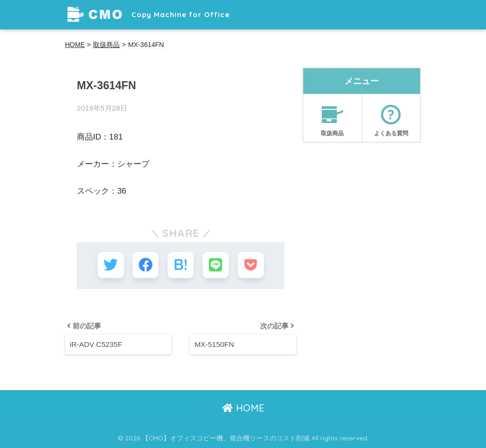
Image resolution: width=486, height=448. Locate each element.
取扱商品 (332, 117)
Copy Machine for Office (149, 14)
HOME (243, 408)
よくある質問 (391, 117)
